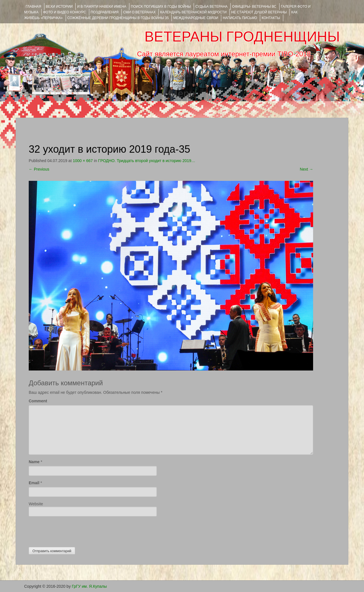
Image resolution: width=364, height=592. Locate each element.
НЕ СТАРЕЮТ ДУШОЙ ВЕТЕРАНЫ (259, 12)
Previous (39, 169)
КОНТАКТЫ (271, 18)
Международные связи (196, 18)
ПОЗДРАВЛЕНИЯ (105, 12)
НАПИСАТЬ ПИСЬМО (240, 18)
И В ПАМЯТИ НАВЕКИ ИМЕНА (102, 7)
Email (34, 483)
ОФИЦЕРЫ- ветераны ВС (254, 7)
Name (34, 462)
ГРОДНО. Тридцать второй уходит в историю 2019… (147, 161)
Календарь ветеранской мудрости (193, 12)
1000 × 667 (83, 161)
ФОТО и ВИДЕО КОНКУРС (64, 12)
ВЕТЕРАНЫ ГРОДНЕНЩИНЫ (242, 37)
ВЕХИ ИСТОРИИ (59, 7)
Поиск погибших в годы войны (161, 7)
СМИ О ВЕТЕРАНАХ (139, 12)
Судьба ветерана (212, 7)
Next (306, 169)
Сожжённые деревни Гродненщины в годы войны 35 (118, 18)
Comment (38, 401)
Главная (33, 7)
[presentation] (72, 530)
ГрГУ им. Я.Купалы (89, 586)
